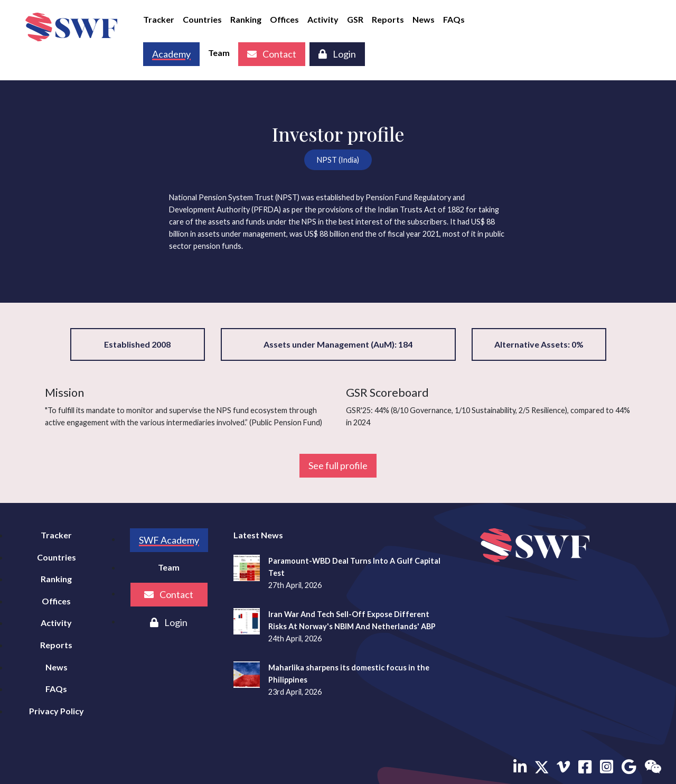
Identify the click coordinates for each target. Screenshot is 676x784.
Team (219, 53)
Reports (388, 19)
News (424, 19)
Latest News (258, 535)
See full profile (338, 465)
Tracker (159, 19)
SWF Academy (169, 540)
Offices (284, 19)
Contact (272, 54)
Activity (323, 19)
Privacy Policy (57, 711)
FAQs (454, 19)
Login (337, 54)
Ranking (246, 19)
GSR (355, 19)
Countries (202, 19)
